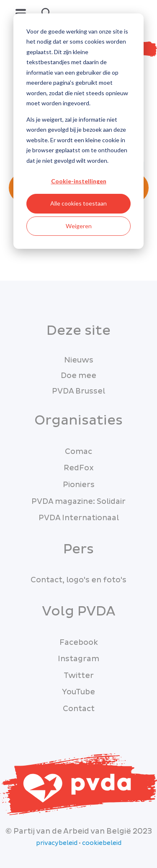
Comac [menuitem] (78, 452)
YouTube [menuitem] (78, 692)
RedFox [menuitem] (79, 468)
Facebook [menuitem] (79, 643)
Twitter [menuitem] (79, 676)
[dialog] (78, 131)
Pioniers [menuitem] (79, 485)
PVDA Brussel (78, 391)
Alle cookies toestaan (78, 203)
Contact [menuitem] (79, 709)
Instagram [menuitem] (78, 659)
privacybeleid (57, 843)
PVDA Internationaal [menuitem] (79, 518)
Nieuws (79, 360)
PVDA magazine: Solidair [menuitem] (78, 502)
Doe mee (78, 376)
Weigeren (79, 226)
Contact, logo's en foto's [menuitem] (78, 580)
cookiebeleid (102, 843)
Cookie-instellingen (79, 181)
